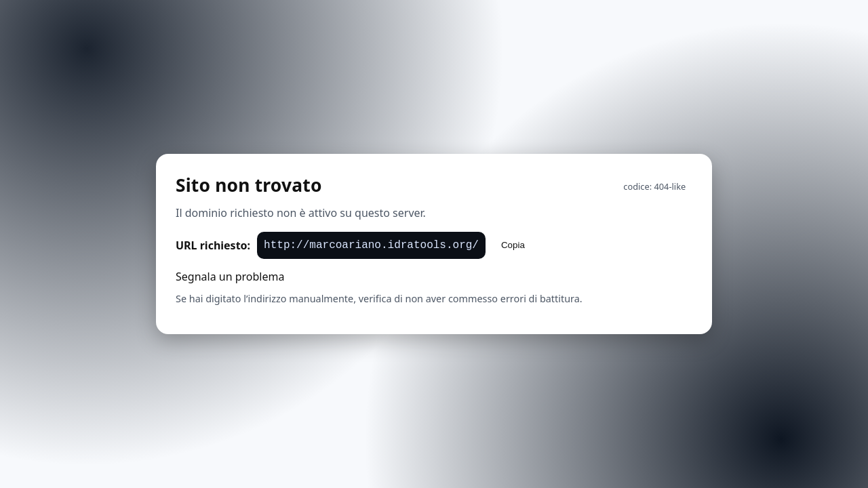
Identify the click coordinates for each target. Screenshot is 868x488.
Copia (513, 245)
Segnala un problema (230, 277)
